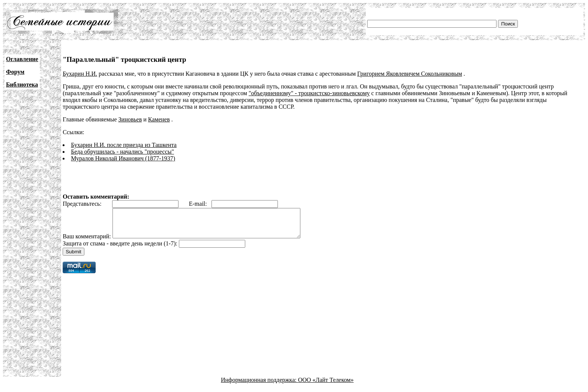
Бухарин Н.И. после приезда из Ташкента (124, 145)
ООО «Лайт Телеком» (326, 385)
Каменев (159, 119)
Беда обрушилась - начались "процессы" (122, 152)
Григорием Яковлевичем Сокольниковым (410, 74)
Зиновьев (130, 119)
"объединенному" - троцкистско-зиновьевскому (309, 93)
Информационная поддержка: (259, 385)
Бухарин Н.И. (80, 74)
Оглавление (22, 59)
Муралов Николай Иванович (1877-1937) (123, 158)
